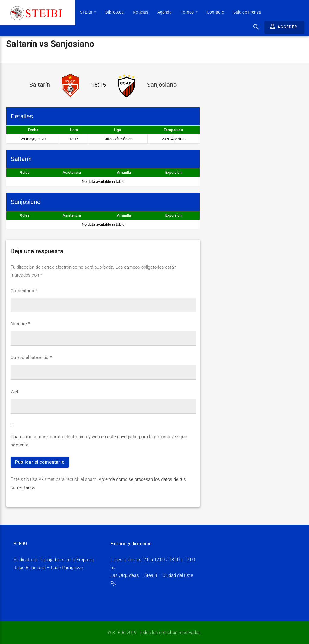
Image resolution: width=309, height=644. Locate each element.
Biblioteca (115, 12)
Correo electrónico (31, 358)
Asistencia (72, 173)
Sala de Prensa (247, 12)
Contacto (215, 12)
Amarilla (124, 173)
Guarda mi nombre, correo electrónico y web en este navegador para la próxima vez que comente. (99, 441)
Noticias (140, 12)
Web (15, 392)
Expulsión (174, 173)
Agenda (164, 12)
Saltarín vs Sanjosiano (50, 44)
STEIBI (88, 12)
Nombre (20, 324)
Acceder (283, 26)
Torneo (189, 12)
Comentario (24, 291)
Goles (25, 173)
